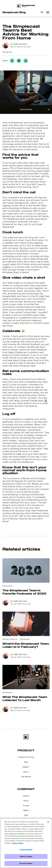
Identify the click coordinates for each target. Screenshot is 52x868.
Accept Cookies (26, 863)
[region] (26, 843)
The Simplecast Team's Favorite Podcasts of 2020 (24, 592)
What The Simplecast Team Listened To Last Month (25, 698)
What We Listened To (10, 639)
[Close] (48, 822)
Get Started (26, 777)
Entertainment (7, 52)
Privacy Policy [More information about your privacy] (18, 843)
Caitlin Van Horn (20, 44)
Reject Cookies (26, 856)
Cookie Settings (26, 849)
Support (26, 767)
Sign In (26, 772)
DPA (26, 815)
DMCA (26, 810)
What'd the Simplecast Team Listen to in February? (26, 645)
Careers (26, 796)
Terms (26, 801)
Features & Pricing (26, 757)
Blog (26, 762)
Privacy (26, 806)
